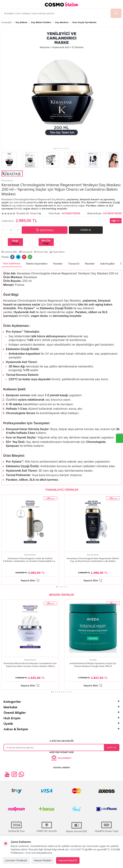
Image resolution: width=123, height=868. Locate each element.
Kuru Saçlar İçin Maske (84, 22)
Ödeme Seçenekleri (37, 264)
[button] (55, 148)
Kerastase (12, 176)
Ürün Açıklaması (12, 263)
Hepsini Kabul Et (68, 860)
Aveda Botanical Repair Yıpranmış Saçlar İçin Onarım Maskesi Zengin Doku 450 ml (93, 665)
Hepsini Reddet (43, 860)
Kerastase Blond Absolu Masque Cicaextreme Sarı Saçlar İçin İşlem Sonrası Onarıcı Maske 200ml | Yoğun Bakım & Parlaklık (30, 665)
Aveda (93, 660)
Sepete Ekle (45, 230)
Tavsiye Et (26, 252)
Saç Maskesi (62, 22)
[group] (61, 87)
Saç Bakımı (21, 22)
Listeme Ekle (9, 252)
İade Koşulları (108, 264)
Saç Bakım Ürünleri (41, 22)
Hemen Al (86, 230)
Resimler (90, 264)
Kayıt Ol (112, 747)
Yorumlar (58, 264)
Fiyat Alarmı (57, 252)
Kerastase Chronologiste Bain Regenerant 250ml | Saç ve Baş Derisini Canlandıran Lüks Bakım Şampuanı (93, 560)
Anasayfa (6, 22)
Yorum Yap (36, 213)
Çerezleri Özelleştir (16, 860)
